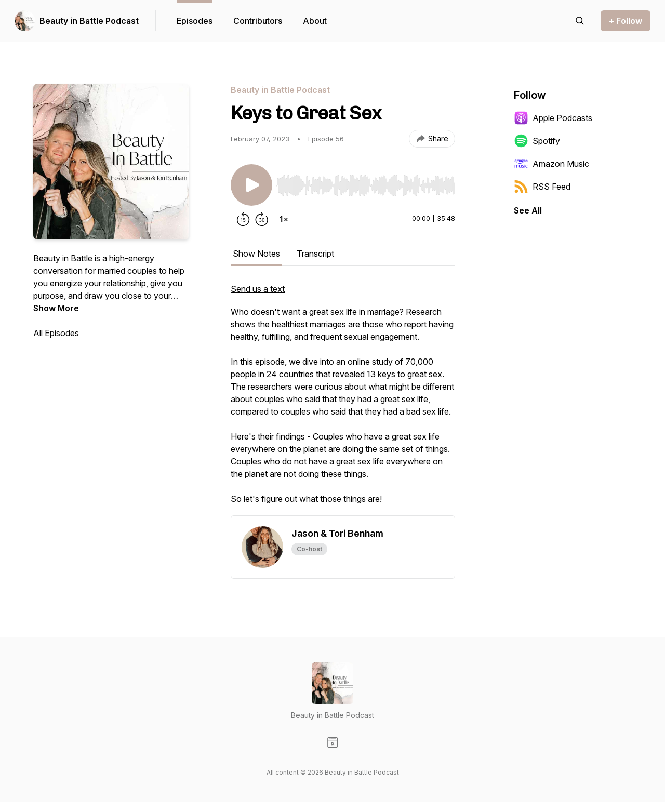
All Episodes (56, 333)
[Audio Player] (366, 182)
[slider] (366, 185)
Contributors (258, 21)
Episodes (195, 21)
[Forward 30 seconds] (262, 219)
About (315, 21)
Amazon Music (551, 164)
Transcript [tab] (315, 254)
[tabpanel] (343, 399)
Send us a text (258, 289)
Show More (56, 308)
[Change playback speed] (284, 219)
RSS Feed (542, 187)
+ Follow (626, 21)
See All (528, 210)
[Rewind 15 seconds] (243, 219)
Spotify (537, 141)
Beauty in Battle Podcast (89, 21)
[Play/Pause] (251, 185)
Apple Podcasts (553, 118)
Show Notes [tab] (256, 254)
